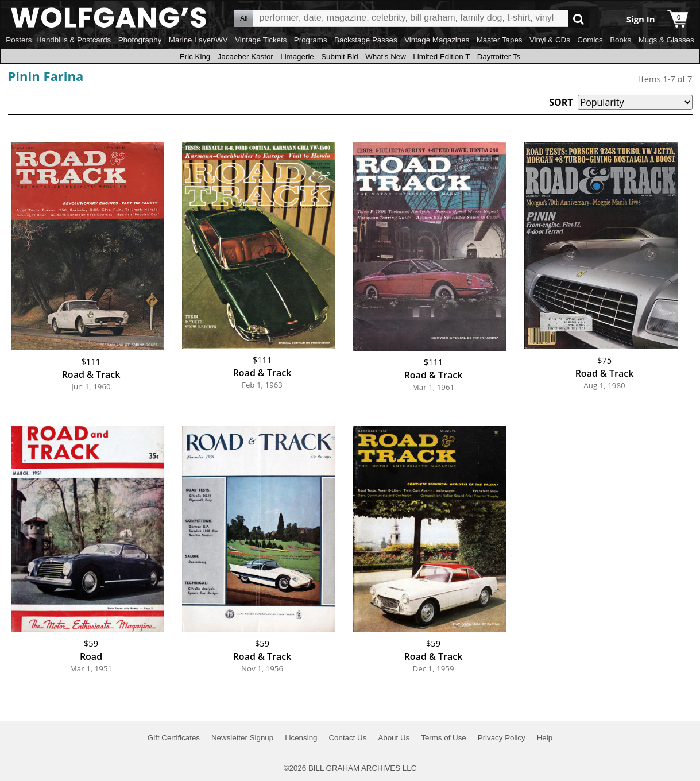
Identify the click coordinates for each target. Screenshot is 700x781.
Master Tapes (500, 40)
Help (545, 738)
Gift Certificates (174, 738)
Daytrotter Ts (499, 57)
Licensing (301, 738)
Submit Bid (339, 57)
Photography (140, 40)
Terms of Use (444, 738)
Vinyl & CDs (550, 40)
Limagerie (297, 57)
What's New (386, 57)
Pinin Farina (46, 76)
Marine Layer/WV (198, 40)
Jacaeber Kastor (245, 57)
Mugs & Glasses (666, 40)
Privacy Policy (502, 738)
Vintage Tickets (261, 40)
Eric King (195, 57)
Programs (311, 40)
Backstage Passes (366, 40)
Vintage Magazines (437, 40)
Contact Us (347, 738)
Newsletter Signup (242, 738)
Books (620, 40)
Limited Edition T (441, 57)
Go (579, 19)
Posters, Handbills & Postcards (58, 40)
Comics (590, 40)
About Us (394, 738)
